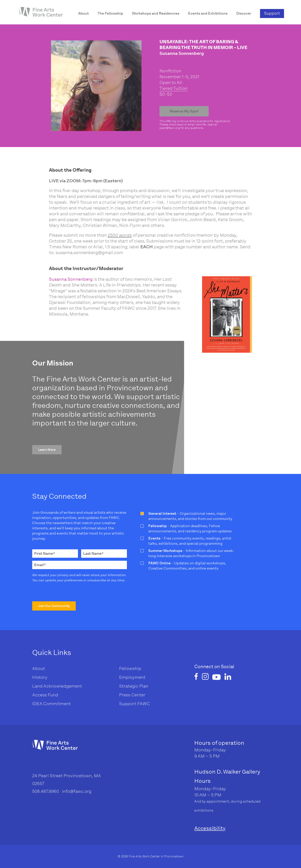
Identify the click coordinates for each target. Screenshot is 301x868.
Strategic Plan (134, 686)
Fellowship (130, 668)
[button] (47, 450)
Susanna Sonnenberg (71, 279)
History (40, 677)
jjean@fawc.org (170, 128)
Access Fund (45, 695)
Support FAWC (135, 704)
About (39, 668)
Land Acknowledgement (57, 686)
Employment (132, 677)
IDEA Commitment (51, 704)
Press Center (132, 695)
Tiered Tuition (173, 88)
